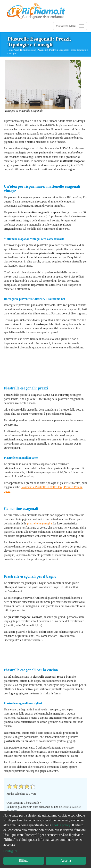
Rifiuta (24, 861)
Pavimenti (42, 50)
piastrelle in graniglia (40, 523)
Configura (10, 851)
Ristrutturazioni (28, 50)
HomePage (13, 50)
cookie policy (61, 825)
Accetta (66, 861)
